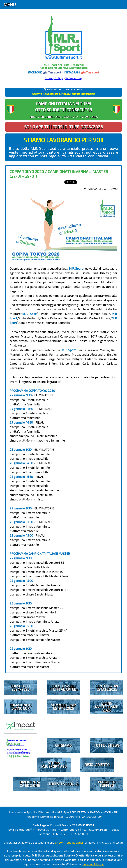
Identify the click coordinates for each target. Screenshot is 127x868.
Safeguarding (74, 78)
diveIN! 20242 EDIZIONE (30, 784)
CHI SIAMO (63, 745)
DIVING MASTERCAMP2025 (107, 707)
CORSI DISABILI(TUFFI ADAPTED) (63, 688)
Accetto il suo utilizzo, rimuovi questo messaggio (64, 94)
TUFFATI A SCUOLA (63, 784)
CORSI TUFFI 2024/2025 (20, 688)
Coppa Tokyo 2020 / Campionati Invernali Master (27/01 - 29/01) (59, 174)
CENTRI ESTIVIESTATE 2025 (107, 688)
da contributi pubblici (69, 842)
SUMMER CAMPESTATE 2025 (63, 707)
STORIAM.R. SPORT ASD (54, 765)
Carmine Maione (93, 864)
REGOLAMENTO (97, 765)
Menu (10, 4)
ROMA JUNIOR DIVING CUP (20, 707)
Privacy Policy (54, 78)
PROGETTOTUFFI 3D (107, 784)
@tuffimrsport (52, 72)
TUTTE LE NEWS (107, 745)
